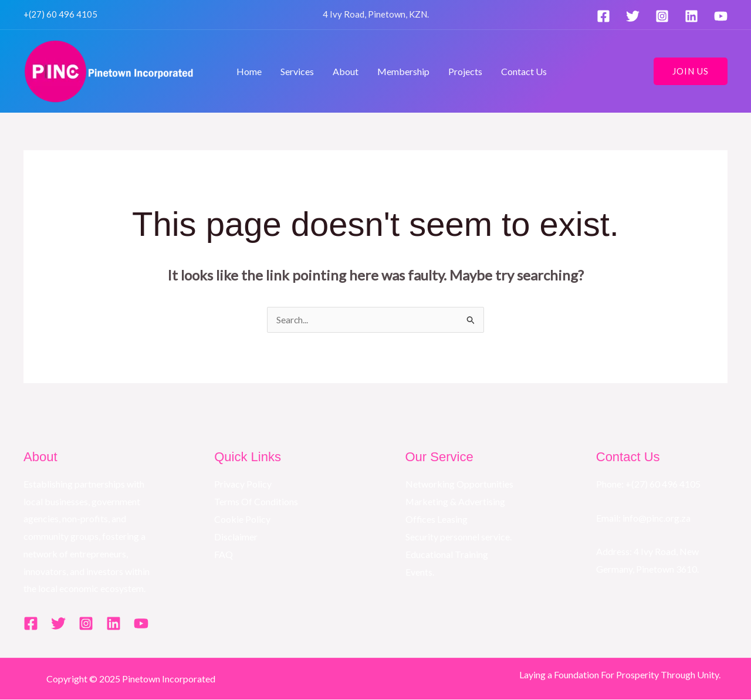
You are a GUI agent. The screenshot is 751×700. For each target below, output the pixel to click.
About (346, 71)
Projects (465, 71)
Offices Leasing (437, 519)
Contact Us (524, 71)
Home (249, 71)
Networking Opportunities (459, 484)
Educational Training (447, 554)
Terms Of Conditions (256, 502)
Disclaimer (236, 537)
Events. (420, 572)
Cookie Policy (242, 519)
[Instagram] (662, 16)
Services (297, 71)
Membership (403, 71)
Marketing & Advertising (456, 502)
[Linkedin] (691, 16)
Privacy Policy (243, 484)
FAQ (224, 554)
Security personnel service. (459, 537)
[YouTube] (721, 16)
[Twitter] (633, 16)
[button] (691, 71)
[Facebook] (603, 16)
